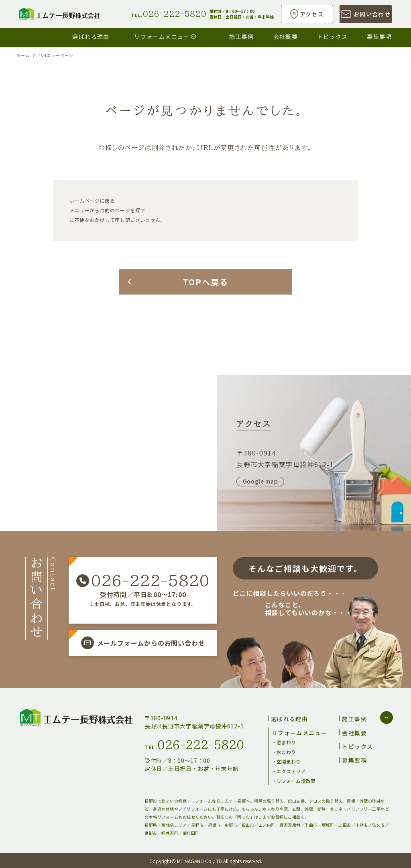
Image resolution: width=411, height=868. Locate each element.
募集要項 (379, 35)
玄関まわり (289, 760)
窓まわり (286, 741)
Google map (260, 481)
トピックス (327, 35)
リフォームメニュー (140, 35)
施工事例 (224, 35)
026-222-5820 (150, 581)
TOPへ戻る (206, 282)
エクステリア (291, 770)
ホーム (23, 55)
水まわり (286, 751)
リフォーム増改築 (296, 780)
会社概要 (274, 35)
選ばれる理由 (61, 35)
